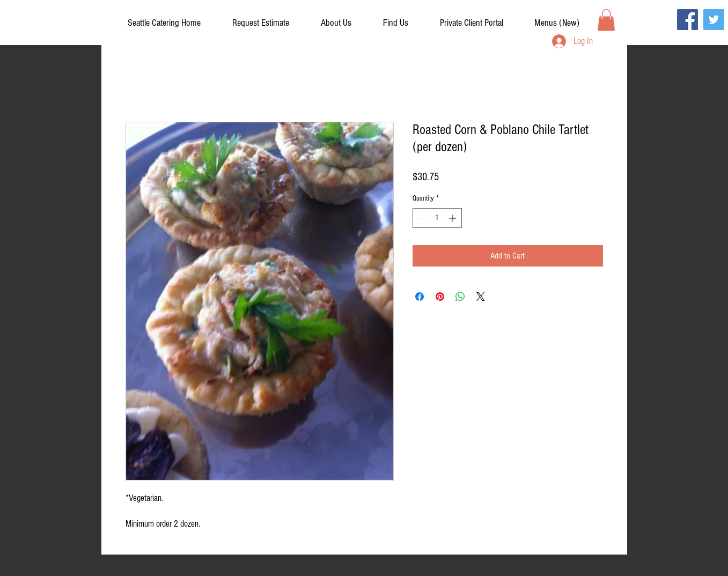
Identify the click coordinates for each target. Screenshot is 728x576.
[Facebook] (687, 20)
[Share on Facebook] (420, 297)
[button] (472, 23)
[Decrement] (421, 218)
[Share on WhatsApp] (460, 297)
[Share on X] (481, 297)
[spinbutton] (437, 218)
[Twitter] (714, 20)
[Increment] (454, 218)
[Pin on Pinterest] (440, 297)
